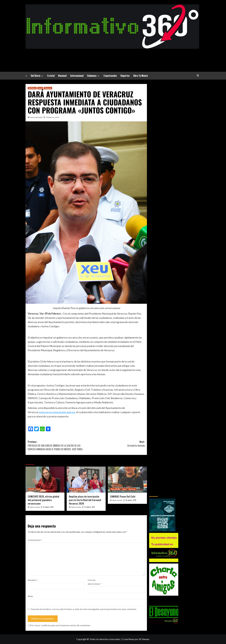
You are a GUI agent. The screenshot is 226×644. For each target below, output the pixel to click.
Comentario (35, 540)
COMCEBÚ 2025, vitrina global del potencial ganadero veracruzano (43, 500)
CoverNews (128, 639)
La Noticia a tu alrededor (112, 56)
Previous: (57, 446)
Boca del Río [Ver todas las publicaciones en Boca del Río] (115, 489)
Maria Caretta (35, 507)
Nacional (62, 76)
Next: (115, 444)
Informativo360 (36, 117)
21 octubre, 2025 (48, 507)
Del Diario (37, 76)
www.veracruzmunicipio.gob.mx (57, 412)
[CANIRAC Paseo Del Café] (127, 480)
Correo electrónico (95, 582)
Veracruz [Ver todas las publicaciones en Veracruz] (48, 88)
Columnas (94, 76)
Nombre (33, 580)
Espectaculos (110, 76)
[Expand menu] (42, 76)
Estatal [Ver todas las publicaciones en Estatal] (31, 489)
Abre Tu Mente (141, 76)
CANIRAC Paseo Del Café (123, 496)
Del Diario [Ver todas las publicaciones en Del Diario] (32, 88)
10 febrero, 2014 (53, 117)
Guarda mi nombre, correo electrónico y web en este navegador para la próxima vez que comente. (84, 609)
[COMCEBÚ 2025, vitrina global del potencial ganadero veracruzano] (45, 480)
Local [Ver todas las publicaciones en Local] (40, 88)
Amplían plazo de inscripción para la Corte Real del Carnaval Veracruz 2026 (85, 500)
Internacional (77, 76)
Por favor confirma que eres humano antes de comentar (59, 625)
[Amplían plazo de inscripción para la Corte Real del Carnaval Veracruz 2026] (86, 480)
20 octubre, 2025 (131, 500)
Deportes (125, 76)
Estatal (51, 76)
